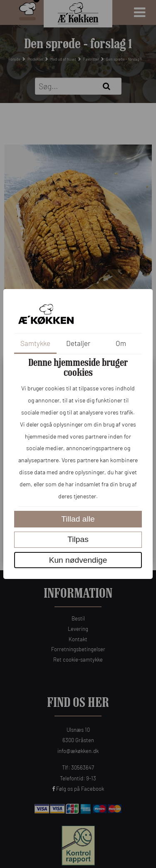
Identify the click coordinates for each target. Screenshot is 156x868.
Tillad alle (78, 519)
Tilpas (78, 539)
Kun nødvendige (78, 560)
